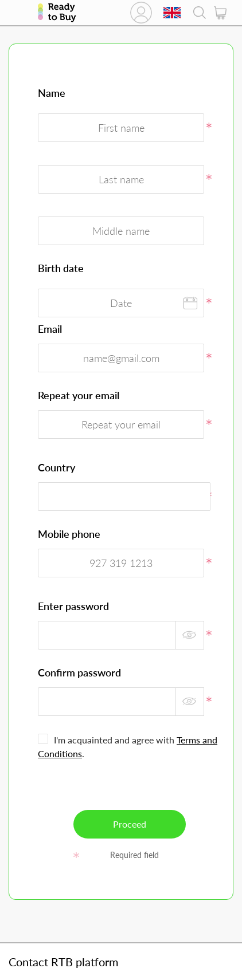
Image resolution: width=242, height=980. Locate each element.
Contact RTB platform (63, 962)
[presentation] (131, 788)
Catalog (19, 13)
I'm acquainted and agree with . (128, 747)
